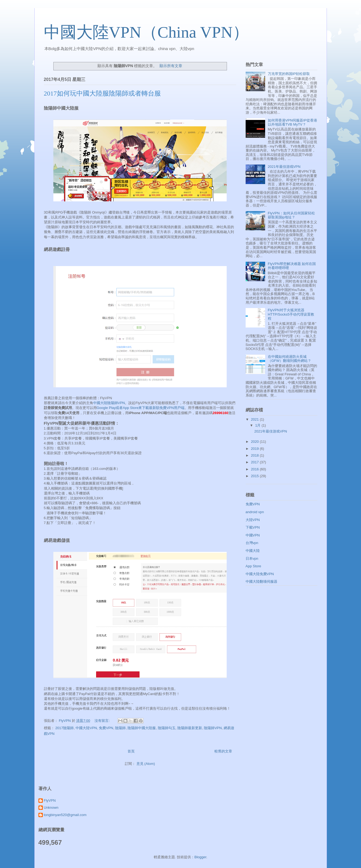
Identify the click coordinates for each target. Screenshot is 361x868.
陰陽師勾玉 (167, 728)
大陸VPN (253, 520)
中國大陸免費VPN (260, 574)
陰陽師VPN (213, 728)
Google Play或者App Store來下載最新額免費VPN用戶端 (141, 408)
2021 (256, 419)
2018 (256, 455)
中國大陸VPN (86, 728)
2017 (256, 462)
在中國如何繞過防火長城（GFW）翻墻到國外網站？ (290, 359)
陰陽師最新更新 (190, 728)
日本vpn (252, 559)
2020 (256, 442)
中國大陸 (253, 551)
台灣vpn (252, 543)
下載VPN (253, 527)
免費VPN (106, 728)
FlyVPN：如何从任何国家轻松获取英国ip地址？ (291, 215)
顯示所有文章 (171, 66)
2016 (256, 469)
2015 (256, 476)
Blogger (200, 857)
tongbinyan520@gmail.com (65, 815)
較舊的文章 (223, 751)
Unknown (51, 808)
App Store (253, 566)
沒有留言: (103, 721)
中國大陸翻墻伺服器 (261, 582)
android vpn (255, 512)
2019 (256, 449)
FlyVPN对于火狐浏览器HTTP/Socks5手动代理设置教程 (291, 314)
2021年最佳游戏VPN (284, 167)
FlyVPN (50, 800)
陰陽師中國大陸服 (142, 728)
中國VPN (253, 535)
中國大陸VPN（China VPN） (146, 32)
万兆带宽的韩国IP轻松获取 (289, 74)
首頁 (131, 751)
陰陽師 (120, 728)
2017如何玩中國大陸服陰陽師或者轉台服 (102, 93)
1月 (258, 425)
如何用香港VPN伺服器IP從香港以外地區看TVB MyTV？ (292, 122)
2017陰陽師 (64, 728)
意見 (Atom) (146, 764)
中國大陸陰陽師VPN (109, 403)
